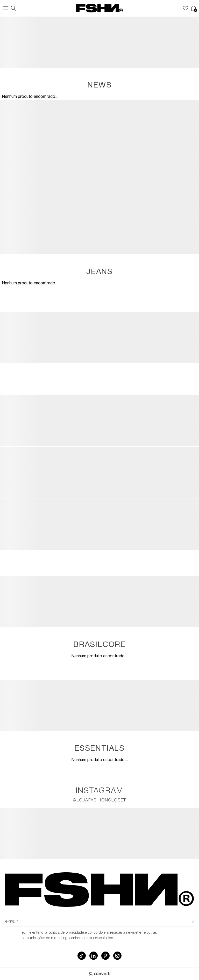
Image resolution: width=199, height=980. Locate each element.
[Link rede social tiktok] (82, 956)
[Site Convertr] (99, 974)
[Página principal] (99, 8)
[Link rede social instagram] (117, 956)
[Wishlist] (186, 8)
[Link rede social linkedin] (94, 956)
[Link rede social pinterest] (105, 956)
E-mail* (12, 922)
